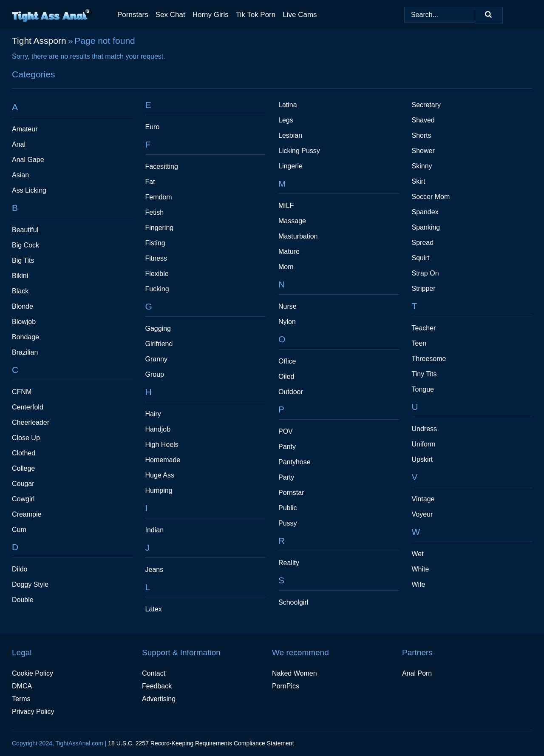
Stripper (424, 288)
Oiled (286, 377)
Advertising (159, 699)
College (23, 468)
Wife (419, 584)
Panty (287, 447)
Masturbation (298, 236)
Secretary (426, 105)
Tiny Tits (424, 374)
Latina (288, 105)
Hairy (153, 414)
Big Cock (25, 245)
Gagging (158, 328)
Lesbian (290, 135)
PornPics (286, 686)
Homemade (163, 460)
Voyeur (422, 514)
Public (288, 508)
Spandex (425, 212)
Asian (20, 175)
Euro (153, 127)
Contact (154, 673)
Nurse (288, 306)
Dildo (20, 569)
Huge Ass (160, 475)
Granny (156, 359)
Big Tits (23, 260)
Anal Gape (28, 160)
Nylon (287, 322)
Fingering (160, 228)
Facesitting (162, 166)
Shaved (423, 120)
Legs (286, 120)
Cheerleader (31, 422)
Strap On (425, 273)
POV (286, 431)
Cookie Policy (33, 673)
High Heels (162, 445)
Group (155, 374)
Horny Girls (211, 15)
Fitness (156, 258)
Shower (423, 151)
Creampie (27, 514)
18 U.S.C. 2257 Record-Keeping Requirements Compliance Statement (201, 743)
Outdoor (291, 392)
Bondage (25, 337)
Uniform (424, 444)
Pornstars (133, 15)
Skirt (419, 181)
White (421, 569)
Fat (150, 182)
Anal (19, 144)
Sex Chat (170, 15)
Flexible (157, 274)
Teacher (424, 328)
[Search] (488, 15)
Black (20, 291)
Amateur (25, 129)
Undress (425, 429)
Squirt (421, 258)
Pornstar (291, 493)
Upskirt (422, 459)
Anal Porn (417, 673)
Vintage (423, 499)
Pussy (288, 523)
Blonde (23, 306)
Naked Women (295, 673)
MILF (286, 206)
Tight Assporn (39, 41)
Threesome (429, 359)
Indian (155, 530)
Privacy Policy (33, 712)
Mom (286, 267)
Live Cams (300, 15)
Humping (159, 490)
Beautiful (25, 230)
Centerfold (28, 407)
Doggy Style (30, 584)
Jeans (154, 570)
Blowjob (24, 322)
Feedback (157, 686)
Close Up (26, 438)
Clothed (24, 453)
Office (287, 361)
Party (286, 477)
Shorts (422, 135)
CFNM (22, 392)
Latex (154, 609)
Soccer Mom (431, 197)
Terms (21, 699)
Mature (289, 252)
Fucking (157, 289)
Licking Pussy (299, 151)
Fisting (155, 243)
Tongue (423, 389)
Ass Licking (29, 190)
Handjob (158, 429)
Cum (19, 530)
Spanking (426, 227)
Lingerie (290, 166)
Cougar (23, 484)
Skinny (422, 166)
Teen (419, 343)
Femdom (159, 197)
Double (23, 600)
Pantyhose (295, 462)
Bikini (20, 276)
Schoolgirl (293, 602)
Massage (292, 221)
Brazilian (25, 352)
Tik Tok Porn (256, 15)
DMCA (22, 686)
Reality (289, 563)
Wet (418, 554)
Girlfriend (159, 344)
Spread (423, 243)
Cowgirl (23, 499)
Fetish (155, 212)
